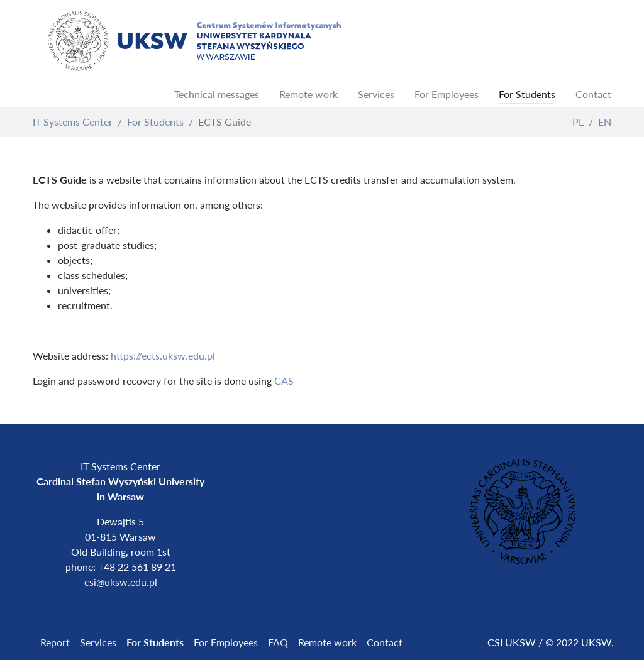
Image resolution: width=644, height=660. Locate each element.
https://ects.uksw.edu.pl (163, 355)
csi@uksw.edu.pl (121, 582)
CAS (284, 381)
